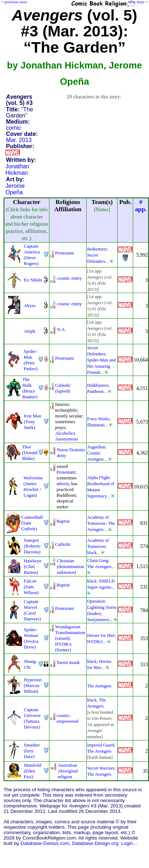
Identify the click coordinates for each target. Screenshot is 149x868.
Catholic (63, 544)
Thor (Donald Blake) (30, 453)
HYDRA (95, 642)
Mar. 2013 (19, 140)
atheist (63, 484)
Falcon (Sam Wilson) (31, 587)
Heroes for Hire (101, 635)
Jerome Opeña (15, 189)
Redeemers (97, 249)
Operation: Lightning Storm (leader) (102, 607)
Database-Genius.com (45, 843)
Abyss (30, 305)
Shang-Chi (30, 664)
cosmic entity (69, 278)
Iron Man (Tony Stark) (33, 422)
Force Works (98, 419)
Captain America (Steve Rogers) (32, 255)
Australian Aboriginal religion (68, 771)
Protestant (65, 253)
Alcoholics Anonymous (67, 436)
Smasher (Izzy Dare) (32, 751)
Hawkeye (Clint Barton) (33, 566)
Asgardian (96, 447)
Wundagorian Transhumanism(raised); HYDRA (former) (70, 638)
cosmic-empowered (67, 718)
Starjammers (98, 620)
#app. (141, 206)
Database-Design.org (95, 843)
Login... (129, 843)
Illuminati (96, 425)
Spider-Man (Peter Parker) (31, 360)
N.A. (62, 329)
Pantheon (95, 391)
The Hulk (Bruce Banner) (30, 388)
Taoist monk (68, 662)
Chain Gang (98, 561)
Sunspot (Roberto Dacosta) (32, 546)
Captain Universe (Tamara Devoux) (32, 718)
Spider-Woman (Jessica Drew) (31, 638)
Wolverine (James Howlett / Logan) (33, 486)
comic (14, 128)
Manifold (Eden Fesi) (32, 771)
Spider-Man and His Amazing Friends (101, 366)
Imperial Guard (100, 745)
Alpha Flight (98, 478)
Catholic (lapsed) (63, 388)
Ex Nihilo (33, 280)
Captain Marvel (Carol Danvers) (32, 610)
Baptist (63, 521)
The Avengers (99, 567)
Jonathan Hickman (17, 170)
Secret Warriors (101, 768)
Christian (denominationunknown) (71, 566)
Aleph (30, 331)
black (92, 553)
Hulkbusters (98, 385)
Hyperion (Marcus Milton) (33, 685)
